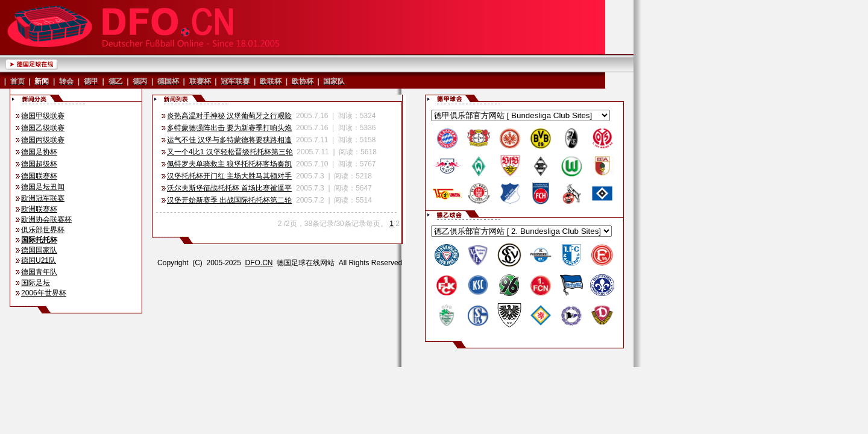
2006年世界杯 (44, 293)
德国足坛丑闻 (43, 187)
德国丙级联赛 (43, 140)
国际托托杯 (39, 240)
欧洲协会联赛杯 (46, 219)
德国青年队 (39, 272)
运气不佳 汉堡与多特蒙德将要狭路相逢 (229, 140)
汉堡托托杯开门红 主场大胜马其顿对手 (229, 176)
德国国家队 (39, 250)
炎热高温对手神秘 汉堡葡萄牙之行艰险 (229, 116)
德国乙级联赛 (43, 128)
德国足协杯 (39, 152)
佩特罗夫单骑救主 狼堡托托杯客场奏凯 (229, 164)
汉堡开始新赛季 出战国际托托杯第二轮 (229, 200)
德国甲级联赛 (43, 116)
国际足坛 (36, 283)
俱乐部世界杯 (43, 230)
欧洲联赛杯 (39, 209)
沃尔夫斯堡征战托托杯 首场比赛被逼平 (229, 188)
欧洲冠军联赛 (43, 198)
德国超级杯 (39, 164)
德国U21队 (39, 260)
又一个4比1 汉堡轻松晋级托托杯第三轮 (230, 152)
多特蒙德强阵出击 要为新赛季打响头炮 (229, 128)
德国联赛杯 (39, 176)
